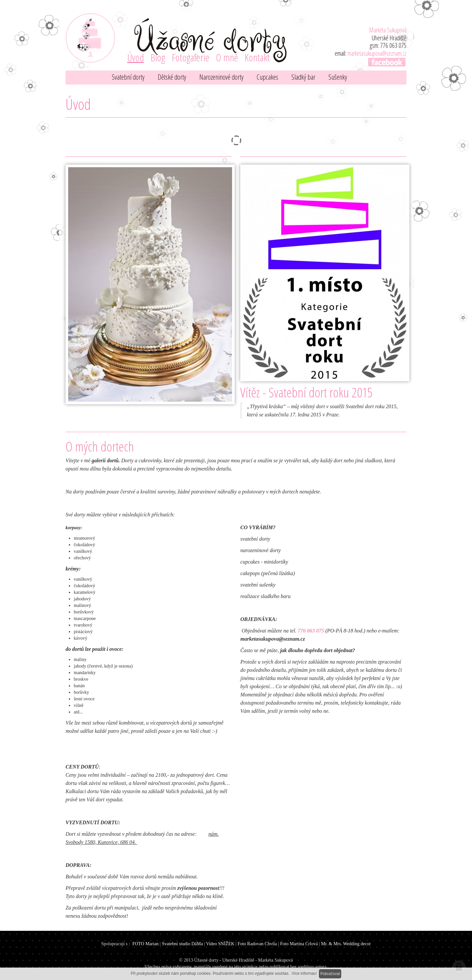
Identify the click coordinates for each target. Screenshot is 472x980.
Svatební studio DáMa (182, 944)
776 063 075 (311, 631)
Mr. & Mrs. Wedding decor (346, 944)
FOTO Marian (146, 944)
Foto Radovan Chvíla (257, 944)
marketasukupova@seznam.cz (377, 53)
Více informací (304, 973)
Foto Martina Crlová (299, 944)
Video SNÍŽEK (220, 944)
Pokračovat (330, 974)
